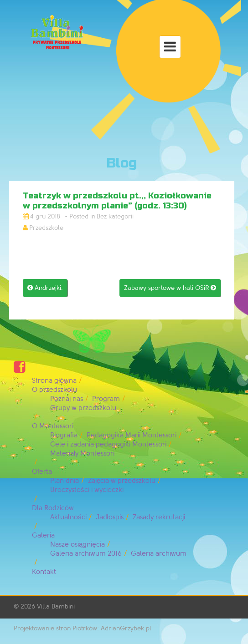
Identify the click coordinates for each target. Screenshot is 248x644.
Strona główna (54, 381)
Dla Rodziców (53, 508)
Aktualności (68, 517)
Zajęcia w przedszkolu (122, 481)
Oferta (42, 472)
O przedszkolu (54, 390)
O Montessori (53, 426)
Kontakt (44, 572)
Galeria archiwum (159, 554)
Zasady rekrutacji (159, 517)
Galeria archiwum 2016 (86, 554)
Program (106, 399)
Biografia (64, 435)
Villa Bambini (56, 606)
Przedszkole (46, 228)
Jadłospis (110, 517)
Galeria (43, 535)
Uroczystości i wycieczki (87, 490)
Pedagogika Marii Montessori (132, 435)
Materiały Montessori (82, 454)
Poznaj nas (67, 399)
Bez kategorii (115, 216)
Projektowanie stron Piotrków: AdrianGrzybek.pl (83, 628)
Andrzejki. (45, 288)
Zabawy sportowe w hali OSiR (170, 288)
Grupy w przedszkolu (83, 408)
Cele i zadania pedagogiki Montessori (108, 444)
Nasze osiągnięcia (77, 545)
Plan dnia (65, 481)
